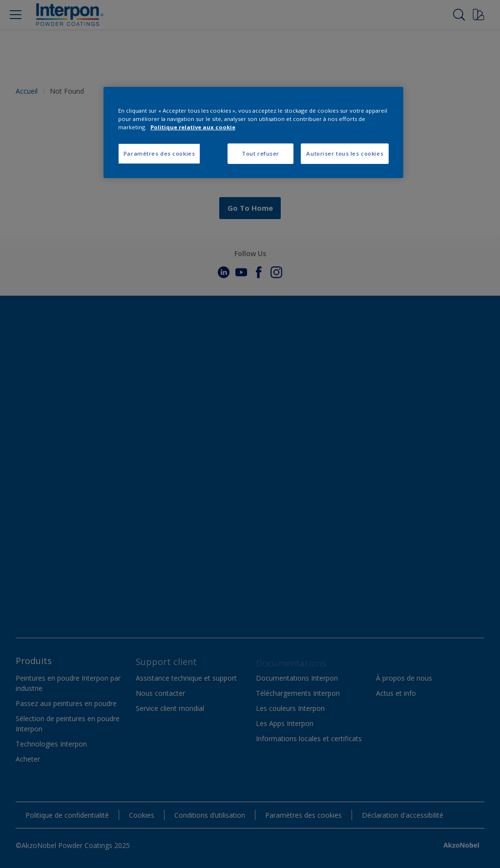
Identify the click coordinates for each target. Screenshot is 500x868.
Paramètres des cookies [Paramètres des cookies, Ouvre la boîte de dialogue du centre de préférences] (159, 153)
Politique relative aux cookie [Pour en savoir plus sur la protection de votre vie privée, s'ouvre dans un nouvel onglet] (193, 127)
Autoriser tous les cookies (345, 153)
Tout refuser (260, 153)
